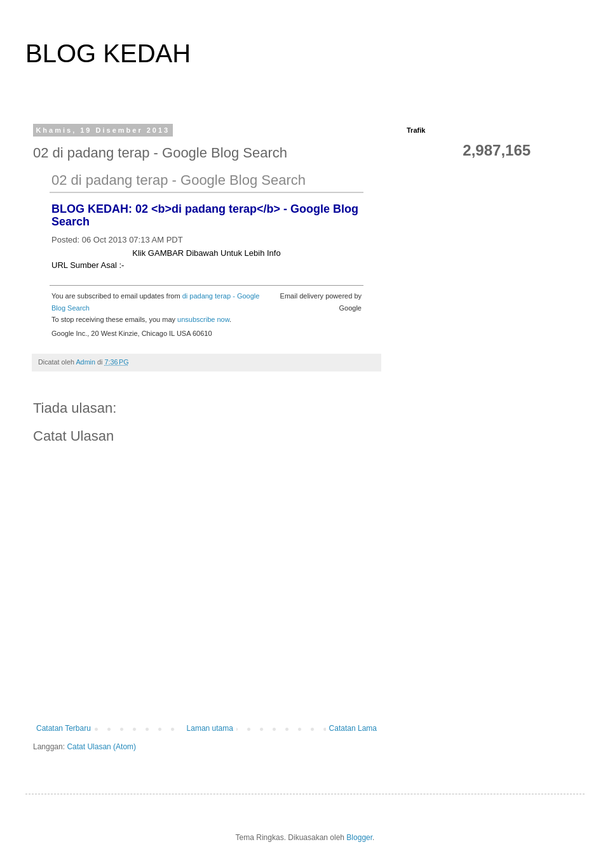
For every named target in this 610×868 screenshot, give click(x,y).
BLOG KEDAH (108, 53)
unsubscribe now (203, 319)
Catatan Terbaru (64, 728)
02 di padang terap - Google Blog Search (179, 180)
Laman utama (210, 728)
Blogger (359, 838)
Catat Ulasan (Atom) (101, 747)
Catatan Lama (353, 728)
